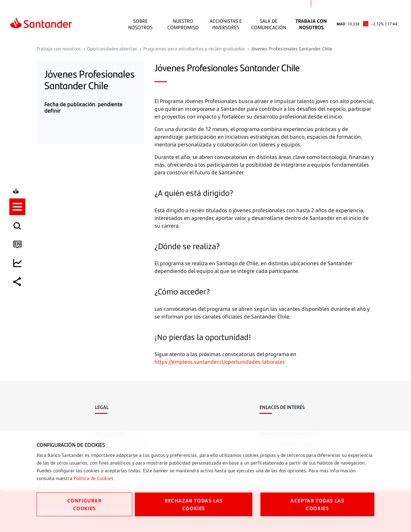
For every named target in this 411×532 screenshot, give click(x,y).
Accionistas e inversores (226, 24)
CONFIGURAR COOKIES (85, 504)
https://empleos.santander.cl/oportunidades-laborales (220, 362)
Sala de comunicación (269, 24)
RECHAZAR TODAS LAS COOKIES (194, 504)
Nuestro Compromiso (183, 24)
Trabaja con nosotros (311, 24)
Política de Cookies (93, 478)
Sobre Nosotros (140, 24)
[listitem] (18, 238)
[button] (18, 238)
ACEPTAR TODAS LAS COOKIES (317, 504)
